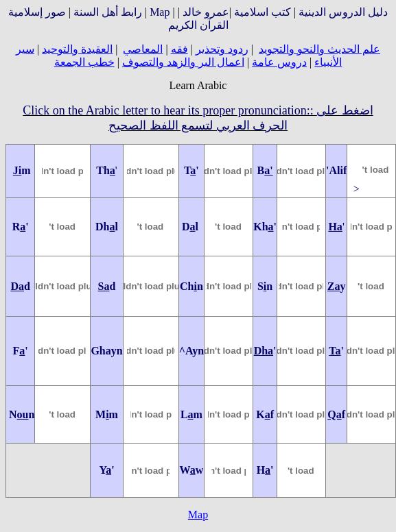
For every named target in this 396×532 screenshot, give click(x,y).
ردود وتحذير (222, 49)
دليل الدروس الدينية (343, 12)
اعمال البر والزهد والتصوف (183, 62)
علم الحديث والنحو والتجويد (319, 49)
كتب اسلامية (263, 12)
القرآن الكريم (198, 25)
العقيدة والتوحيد (77, 49)
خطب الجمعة (84, 62)
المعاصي (143, 49)
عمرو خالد (206, 12)
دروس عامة (279, 62)
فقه (179, 49)
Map (160, 12)
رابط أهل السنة (108, 12)
